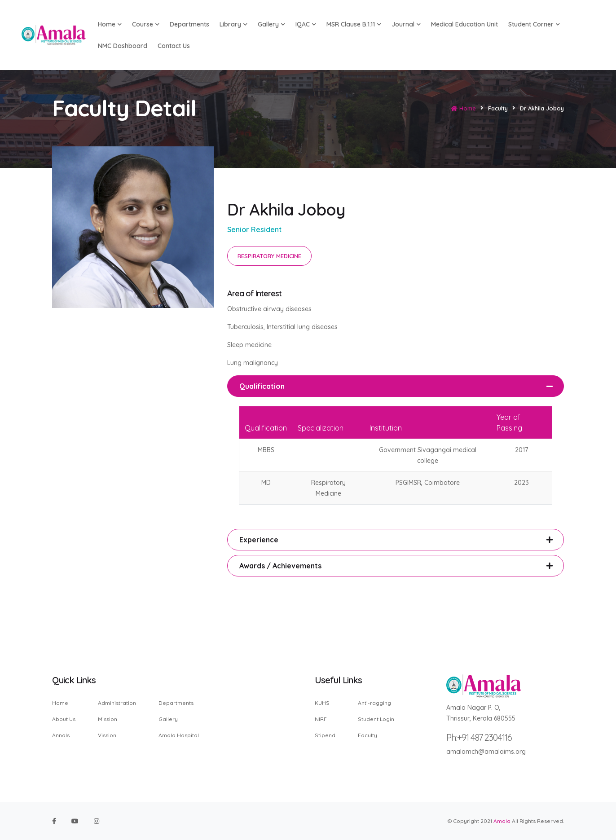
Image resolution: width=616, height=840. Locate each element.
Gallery (271, 24)
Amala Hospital (179, 735)
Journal (406, 24)
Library (233, 24)
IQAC (306, 24)
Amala (502, 821)
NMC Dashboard (123, 46)
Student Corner (534, 24)
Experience (259, 540)
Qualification (262, 386)
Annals (61, 735)
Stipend (325, 735)
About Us (64, 719)
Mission (108, 719)
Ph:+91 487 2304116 (479, 737)
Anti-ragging (374, 703)
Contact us (174, 46)
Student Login (376, 719)
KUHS (322, 703)
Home (463, 108)
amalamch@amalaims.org (486, 752)
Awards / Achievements (280, 566)
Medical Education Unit (464, 24)
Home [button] (110, 24)
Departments (189, 24)
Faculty (367, 735)
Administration (117, 703)
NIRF (321, 719)
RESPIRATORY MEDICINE (269, 256)
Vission (107, 735)
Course (146, 24)
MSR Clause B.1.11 (354, 24)
